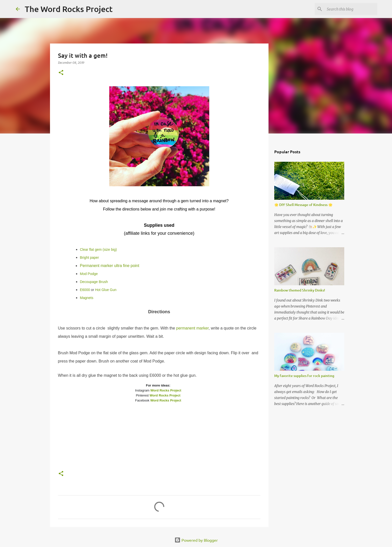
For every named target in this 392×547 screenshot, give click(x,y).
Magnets (87, 298)
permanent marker (192, 328)
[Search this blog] (351, 9)
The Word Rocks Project (69, 9)
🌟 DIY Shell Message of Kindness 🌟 (303, 205)
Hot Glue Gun (106, 290)
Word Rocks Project (166, 390)
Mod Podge (89, 274)
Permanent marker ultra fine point (110, 266)
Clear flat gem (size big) (98, 249)
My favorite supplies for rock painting (304, 376)
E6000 (85, 290)
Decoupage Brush (94, 282)
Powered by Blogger (196, 540)
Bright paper (89, 257)
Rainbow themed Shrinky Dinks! (300, 290)
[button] (61, 73)
